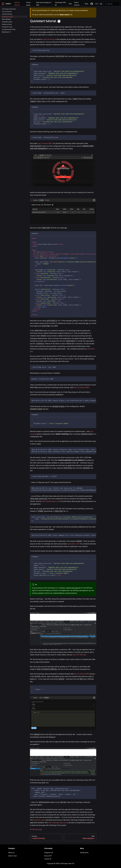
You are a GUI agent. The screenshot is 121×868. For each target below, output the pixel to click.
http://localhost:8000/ (81, 674)
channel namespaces (73, 588)
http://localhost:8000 (45, 143)
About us (11, 853)
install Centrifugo (49, 39)
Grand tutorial (77, 4)
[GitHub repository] (92, 4)
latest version (64, 15)
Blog (87, 4)
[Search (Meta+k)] (112, 4)
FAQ (70, 4)
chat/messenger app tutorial (58, 823)
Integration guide (39, 820)
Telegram (48, 853)
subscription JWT (74, 544)
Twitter (48, 859)
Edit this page (36, 829)
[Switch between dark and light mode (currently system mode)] (101, 4)
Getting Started (17, 4)
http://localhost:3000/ (82, 387)
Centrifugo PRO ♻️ (60, 4)
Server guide (28, 4)
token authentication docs (51, 501)
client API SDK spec (80, 655)
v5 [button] (96, 4)
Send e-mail (12, 856)
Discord (48, 856)
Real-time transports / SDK (44, 4)
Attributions (84, 853)
